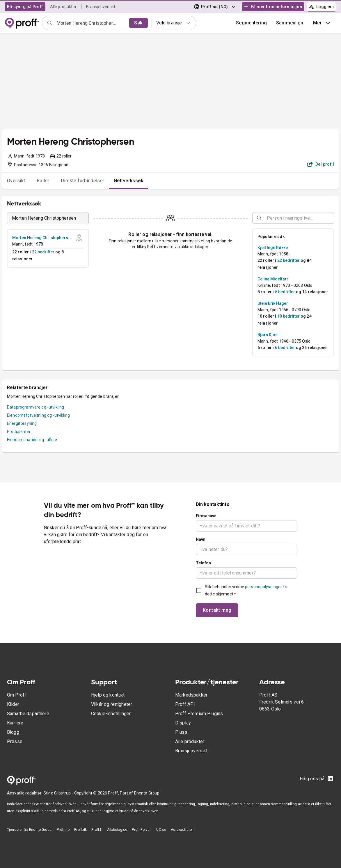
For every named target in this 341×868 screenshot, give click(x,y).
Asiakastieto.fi (183, 830)
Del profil (321, 164)
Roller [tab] (43, 181)
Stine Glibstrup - (59, 793)
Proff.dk (80, 830)
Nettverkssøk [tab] (129, 181)
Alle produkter (63, 7)
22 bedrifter (43, 252)
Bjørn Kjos (268, 335)
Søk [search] (138, 23)
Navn (201, 539)
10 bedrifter (288, 316)
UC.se (161, 830)
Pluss (181, 732)
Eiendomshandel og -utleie (32, 440)
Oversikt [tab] (16, 181)
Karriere (15, 723)
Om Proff (17, 695)
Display (183, 723)
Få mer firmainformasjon (273, 7)
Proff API (185, 704)
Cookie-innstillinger (111, 714)
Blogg (13, 732)
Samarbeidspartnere (28, 714)
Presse (15, 741)
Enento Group (147, 793)
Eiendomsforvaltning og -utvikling (38, 415)
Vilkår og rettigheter (112, 704)
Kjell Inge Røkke (273, 248)
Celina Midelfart (273, 279)
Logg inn (321, 7)
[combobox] (91, 23)
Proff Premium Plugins (199, 714)
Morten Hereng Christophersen (42, 238)
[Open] (331, 218)
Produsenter (19, 432)
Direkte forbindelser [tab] (83, 181)
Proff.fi (97, 830)
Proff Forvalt (142, 830)
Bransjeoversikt (101, 7)
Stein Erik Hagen (273, 303)
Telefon (203, 563)
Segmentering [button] (251, 23)
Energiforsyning (22, 423)
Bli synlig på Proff (25, 7)
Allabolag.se (117, 830)
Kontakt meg (217, 610)
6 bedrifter (285, 348)
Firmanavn (206, 516)
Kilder (13, 704)
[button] (290, 23)
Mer (322, 23)
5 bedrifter (285, 292)
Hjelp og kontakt (108, 695)
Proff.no (63, 830)
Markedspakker (191, 695)
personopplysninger (263, 587)
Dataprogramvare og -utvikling (35, 407)
